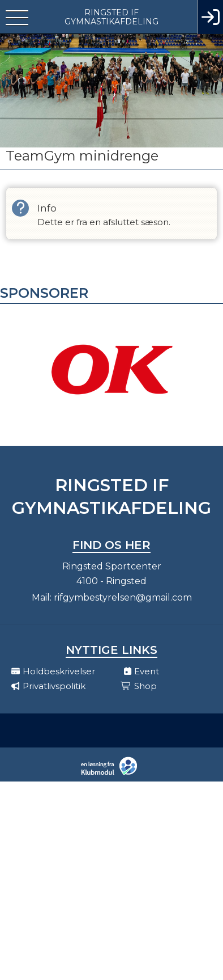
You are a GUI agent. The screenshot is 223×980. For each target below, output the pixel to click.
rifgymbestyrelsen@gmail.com (123, 597)
